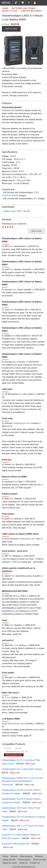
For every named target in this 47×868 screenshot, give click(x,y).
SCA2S (5, 196)
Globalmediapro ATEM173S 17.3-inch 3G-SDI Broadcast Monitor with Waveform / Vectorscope (22, 781)
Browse (14, 856)
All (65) (18, 748)
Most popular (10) (14, 755)
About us (23, 863)
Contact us (35, 863)
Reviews (39, 856)
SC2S (36, 192)
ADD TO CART (11, 29)
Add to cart (30, 764)
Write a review (36, 231)
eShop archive (9, 860)
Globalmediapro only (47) (17, 752)
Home (5, 856)
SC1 (35, 199)
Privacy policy (24, 860)
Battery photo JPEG (13, 211)
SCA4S (15, 196)
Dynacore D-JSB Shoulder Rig (15, 844)
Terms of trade (40, 860)
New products (26, 856)
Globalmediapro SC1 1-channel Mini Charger (22, 769)
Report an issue (10, 863)
